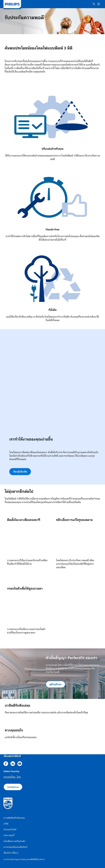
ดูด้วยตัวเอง (55, 684)
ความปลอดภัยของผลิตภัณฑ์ (15, 847)
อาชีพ (6, 824)
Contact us (13, 787)
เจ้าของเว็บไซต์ (10, 830)
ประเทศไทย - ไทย (12, 777)
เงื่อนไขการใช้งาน (11, 853)
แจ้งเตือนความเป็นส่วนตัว (14, 841)
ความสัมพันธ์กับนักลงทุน (14, 818)
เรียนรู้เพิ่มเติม (20, 472)
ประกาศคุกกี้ (9, 835)
